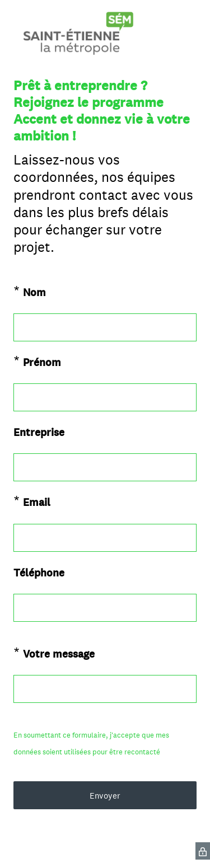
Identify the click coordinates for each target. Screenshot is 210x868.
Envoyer (105, 796)
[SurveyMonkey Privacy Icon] (203, 851)
